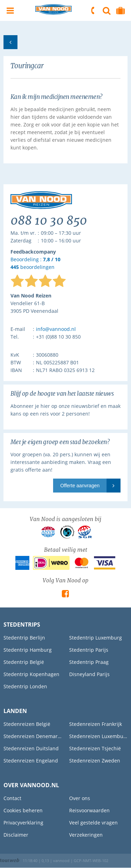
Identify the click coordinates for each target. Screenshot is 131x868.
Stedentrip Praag (89, 662)
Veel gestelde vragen (93, 823)
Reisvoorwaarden (89, 810)
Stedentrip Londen (25, 686)
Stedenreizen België (27, 724)
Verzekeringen (86, 835)
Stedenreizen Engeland (31, 761)
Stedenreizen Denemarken (33, 736)
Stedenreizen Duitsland (31, 748)
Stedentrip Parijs (89, 650)
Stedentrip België (24, 662)
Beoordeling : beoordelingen (35, 263)
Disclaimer (16, 835)
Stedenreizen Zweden (95, 761)
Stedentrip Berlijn (24, 638)
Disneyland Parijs (89, 674)
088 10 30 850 (93, 10)
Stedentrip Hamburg (28, 650)
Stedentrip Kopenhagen (31, 674)
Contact (12, 798)
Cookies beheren (23, 810)
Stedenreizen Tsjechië (95, 748)
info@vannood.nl (56, 329)
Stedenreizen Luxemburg (99, 736)
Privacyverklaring (23, 823)
